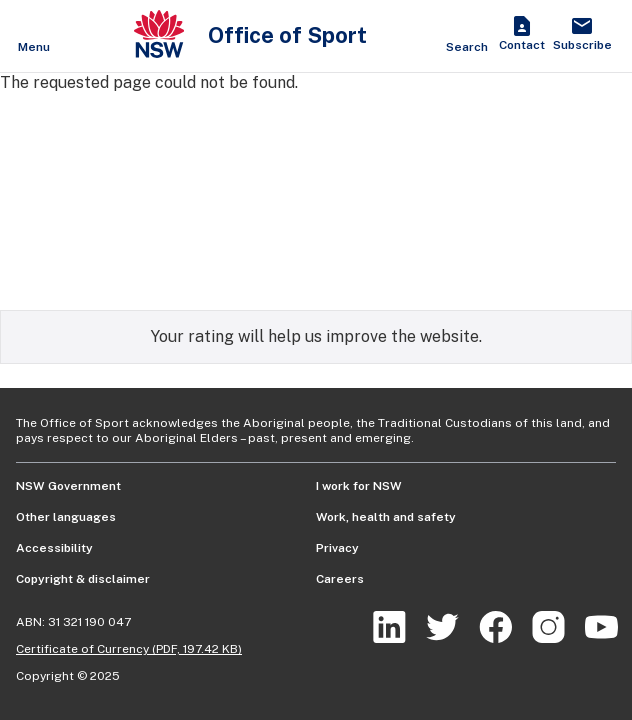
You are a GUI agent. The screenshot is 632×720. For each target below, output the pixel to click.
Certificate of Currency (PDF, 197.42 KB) (129, 649)
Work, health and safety (386, 517)
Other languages (66, 517)
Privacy (337, 548)
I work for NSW (359, 486)
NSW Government (68, 486)
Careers (340, 579)
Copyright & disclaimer (83, 579)
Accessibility (54, 548)
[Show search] (467, 36)
